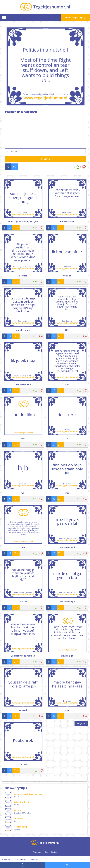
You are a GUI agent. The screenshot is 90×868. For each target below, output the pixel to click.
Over (47, 852)
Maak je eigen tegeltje (76, 18)
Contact (54, 852)
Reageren (45, 159)
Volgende (81, 723)
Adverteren (38, 852)
